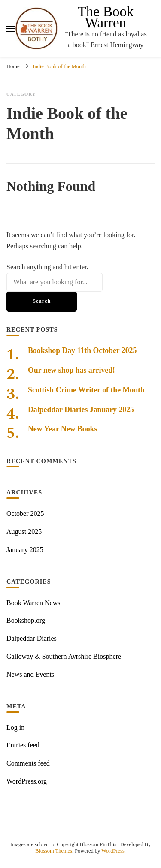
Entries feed (23, 745)
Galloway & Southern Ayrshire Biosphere (64, 656)
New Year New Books (62, 429)
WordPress (113, 851)
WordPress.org (27, 781)
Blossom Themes (54, 851)
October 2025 (25, 514)
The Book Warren (106, 17)
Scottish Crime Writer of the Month (86, 390)
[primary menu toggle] (11, 29)
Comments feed (28, 763)
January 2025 (25, 550)
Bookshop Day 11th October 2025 (82, 350)
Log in (15, 728)
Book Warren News (33, 603)
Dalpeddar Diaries (32, 638)
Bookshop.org (26, 620)
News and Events (30, 674)
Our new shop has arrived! (71, 370)
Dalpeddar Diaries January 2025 (81, 410)
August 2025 (24, 532)
